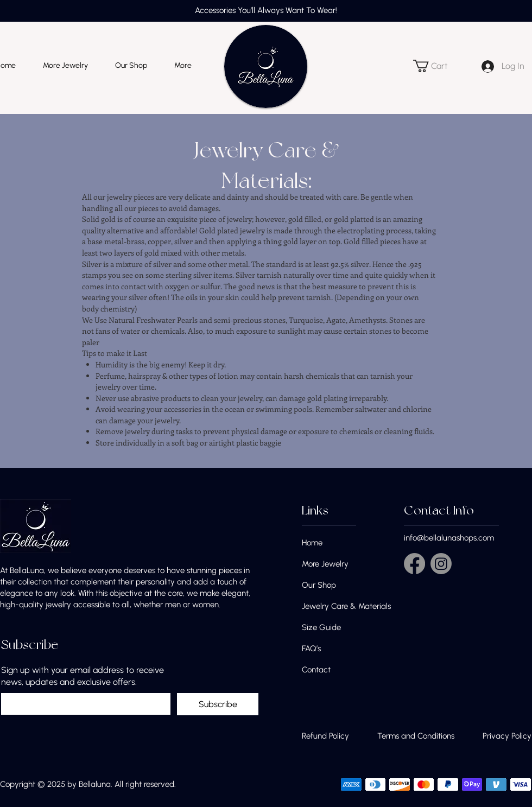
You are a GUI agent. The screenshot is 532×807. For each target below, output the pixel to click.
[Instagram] (441, 564)
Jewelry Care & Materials (346, 606)
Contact (316, 670)
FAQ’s (311, 649)
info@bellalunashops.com (449, 538)
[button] (437, 66)
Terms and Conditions (416, 736)
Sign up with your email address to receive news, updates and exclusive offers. (83, 676)
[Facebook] (414, 564)
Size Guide (321, 627)
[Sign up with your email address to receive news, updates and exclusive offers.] (83, 704)
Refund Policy (325, 736)
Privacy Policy (507, 736)
